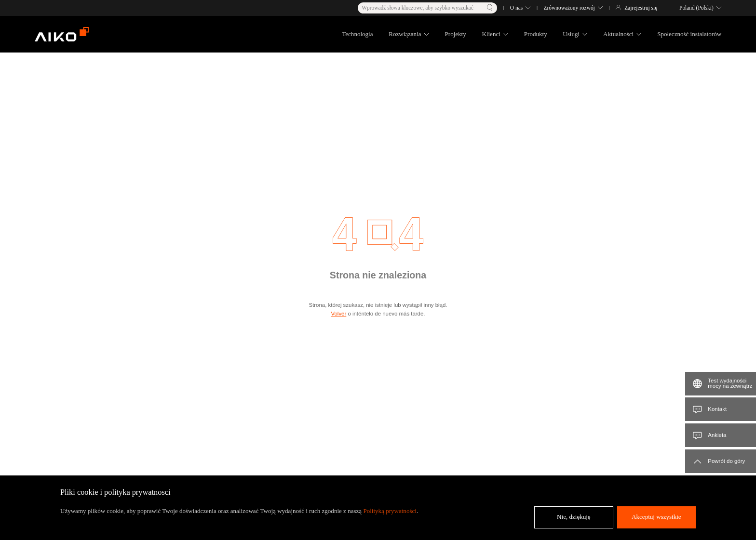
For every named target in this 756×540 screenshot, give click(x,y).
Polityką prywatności (390, 511)
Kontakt (717, 409)
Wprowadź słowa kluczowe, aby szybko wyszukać (418, 8)
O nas (516, 8)
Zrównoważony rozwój (569, 8)
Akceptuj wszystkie (656, 517)
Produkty (536, 34)
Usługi (571, 34)
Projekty (456, 34)
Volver (339, 314)
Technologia (357, 34)
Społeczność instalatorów (689, 34)
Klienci (491, 34)
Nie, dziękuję (574, 517)
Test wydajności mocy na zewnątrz (730, 383)
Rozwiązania (405, 34)
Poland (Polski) (696, 8)
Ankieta (717, 435)
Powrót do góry (726, 461)
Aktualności (618, 34)
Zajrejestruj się (641, 8)
